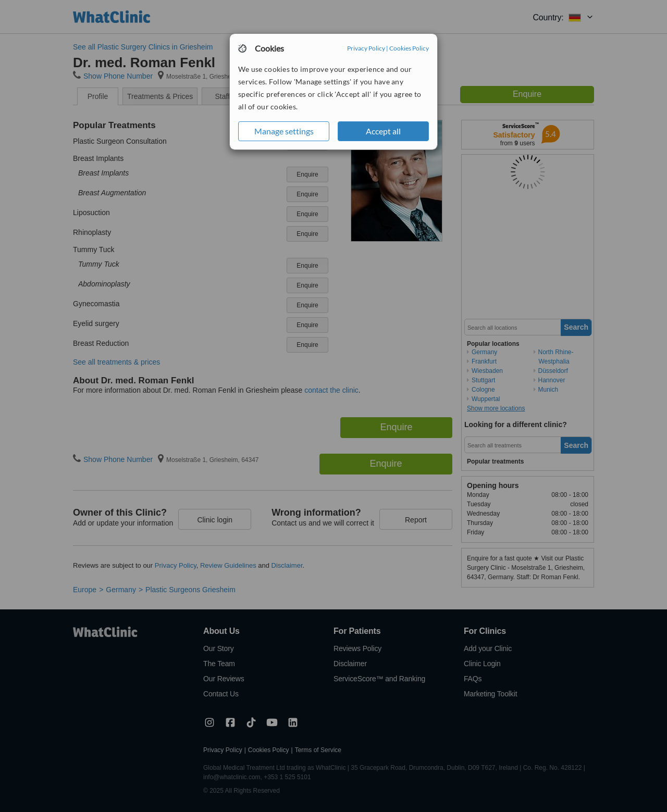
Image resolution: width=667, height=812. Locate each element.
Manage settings (284, 131)
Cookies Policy (409, 48)
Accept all (383, 131)
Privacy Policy (366, 48)
